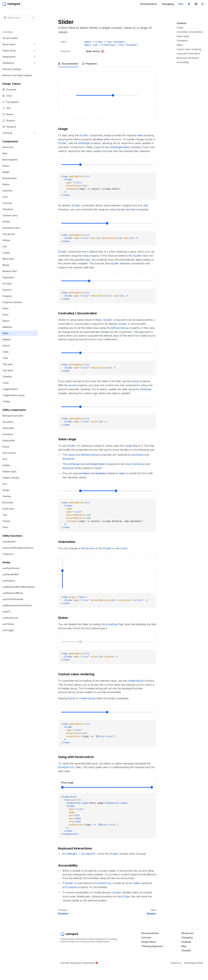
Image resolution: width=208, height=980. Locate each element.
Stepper (151, 913)
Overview (146, 937)
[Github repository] (196, 4)
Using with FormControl (188, 54)
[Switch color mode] (203, 4)
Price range (67, 783)
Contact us (176, 963)
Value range (183, 36)
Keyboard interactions (188, 58)
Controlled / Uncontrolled (190, 32)
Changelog (187, 937)
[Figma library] (189, 4)
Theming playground (152, 946)
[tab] (68, 64)
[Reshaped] (12, 4)
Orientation (182, 41)
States (180, 45)
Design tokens (149, 942)
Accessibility (183, 62)
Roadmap (186, 942)
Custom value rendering (189, 49)
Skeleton (63, 913)
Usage (180, 28)
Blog (184, 946)
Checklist (186, 950)
